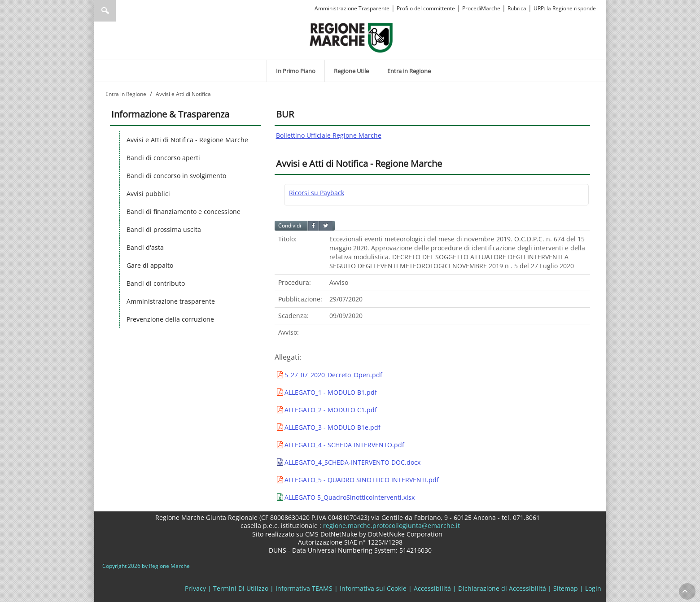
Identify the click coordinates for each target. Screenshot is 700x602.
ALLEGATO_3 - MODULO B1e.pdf (332, 427)
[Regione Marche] (351, 37)
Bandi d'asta (145, 247)
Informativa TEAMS (304, 588)
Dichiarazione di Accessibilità (502, 588)
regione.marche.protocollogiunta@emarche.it (391, 526)
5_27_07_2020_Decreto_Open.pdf (333, 375)
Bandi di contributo (156, 283)
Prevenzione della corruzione (170, 319)
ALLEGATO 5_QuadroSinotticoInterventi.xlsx (350, 497)
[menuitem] (296, 71)
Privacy (195, 588)
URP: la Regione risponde (565, 8)
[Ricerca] (122, 11)
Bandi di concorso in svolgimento (176, 176)
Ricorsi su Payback (317, 193)
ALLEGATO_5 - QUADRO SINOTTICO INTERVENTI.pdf (362, 480)
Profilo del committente (426, 8)
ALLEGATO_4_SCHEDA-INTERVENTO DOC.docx (352, 462)
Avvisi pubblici (148, 194)
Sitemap (566, 588)
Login (593, 588)
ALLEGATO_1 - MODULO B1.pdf (331, 392)
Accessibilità (432, 588)
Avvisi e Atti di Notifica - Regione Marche (187, 140)
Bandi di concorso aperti (163, 158)
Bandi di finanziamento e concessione (184, 212)
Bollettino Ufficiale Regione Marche (329, 135)
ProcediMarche (481, 8)
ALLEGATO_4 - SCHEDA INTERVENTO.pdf (344, 445)
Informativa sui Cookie (373, 588)
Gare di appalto (150, 265)
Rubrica (517, 8)
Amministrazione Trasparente (352, 8)
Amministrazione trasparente (171, 301)
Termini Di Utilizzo (241, 588)
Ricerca (105, 11)
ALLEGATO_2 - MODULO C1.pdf (331, 410)
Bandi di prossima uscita (164, 229)
